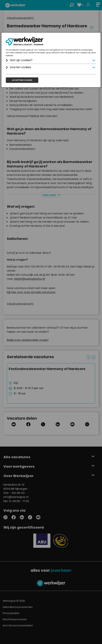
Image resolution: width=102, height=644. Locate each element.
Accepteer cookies (22, 80)
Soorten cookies (21, 67)
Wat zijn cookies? (21, 60)
